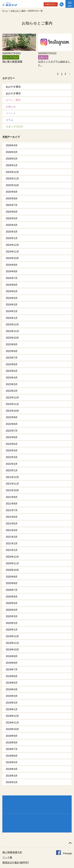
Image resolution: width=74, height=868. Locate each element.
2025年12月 (12, 172)
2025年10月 (12, 185)
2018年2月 (12, 782)
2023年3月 (12, 384)
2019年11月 (12, 643)
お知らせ (11, 107)
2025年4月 (12, 225)
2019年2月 (12, 703)
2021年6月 (12, 517)
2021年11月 (12, 484)
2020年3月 (12, 616)
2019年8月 (12, 663)
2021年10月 (12, 490)
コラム (9, 120)
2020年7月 (12, 590)
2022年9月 (12, 417)
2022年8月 (12, 424)
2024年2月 (12, 311)
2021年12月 (12, 477)
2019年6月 (12, 676)
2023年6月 (12, 364)
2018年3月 (12, 776)
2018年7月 (12, 749)
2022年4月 (12, 451)
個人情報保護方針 (12, 852)
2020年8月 (12, 583)
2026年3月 (12, 152)
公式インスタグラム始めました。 (54, 63)
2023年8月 (12, 351)
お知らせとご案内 (18, 11)
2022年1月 (12, 470)
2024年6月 (12, 285)
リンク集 (7, 857)
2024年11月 (12, 252)
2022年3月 (12, 457)
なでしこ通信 (13, 100)
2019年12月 (12, 636)
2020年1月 (12, 630)
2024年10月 (12, 258)
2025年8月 (12, 199)
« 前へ (58, 74)
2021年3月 (12, 537)
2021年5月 (12, 524)
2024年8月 (12, 271)
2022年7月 (12, 431)
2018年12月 (12, 716)
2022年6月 (12, 437)
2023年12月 (12, 325)
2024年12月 (12, 245)
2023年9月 (12, 344)
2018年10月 (12, 729)
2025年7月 (12, 205)
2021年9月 (12, 497)
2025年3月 (12, 232)
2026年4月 (12, 145)
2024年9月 (12, 265)
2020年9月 (12, 577)
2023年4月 (12, 378)
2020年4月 (12, 610)
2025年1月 (12, 238)
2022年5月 (12, 444)
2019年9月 (12, 656)
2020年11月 (12, 563)
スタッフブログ (14, 127)
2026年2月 (12, 159)
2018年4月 (12, 769)
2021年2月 (12, 543)
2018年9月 (12, 736)
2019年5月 (12, 683)
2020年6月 (12, 597)
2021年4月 (12, 530)
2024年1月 (12, 318)
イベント (11, 113)
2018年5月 (12, 762)
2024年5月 (12, 291)
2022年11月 (12, 404)
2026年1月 (12, 165)
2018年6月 (12, 756)
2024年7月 (12, 278)
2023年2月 (12, 391)
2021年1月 (12, 550)
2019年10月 (12, 650)
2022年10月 (12, 411)
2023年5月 (12, 371)
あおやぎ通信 (13, 87)
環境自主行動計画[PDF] (15, 863)
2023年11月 (12, 331)
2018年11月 (12, 723)
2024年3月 (12, 305)
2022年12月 (12, 398)
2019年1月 (12, 709)
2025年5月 (12, 218)
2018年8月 (12, 743)
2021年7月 (12, 510)
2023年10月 (12, 338)
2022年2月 (12, 464)
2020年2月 (12, 623)
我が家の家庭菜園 (12, 62)
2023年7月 (12, 358)
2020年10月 (12, 570)
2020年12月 (12, 557)
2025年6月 (12, 212)
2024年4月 (12, 298)
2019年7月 (12, 669)
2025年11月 (12, 179)
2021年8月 (12, 504)
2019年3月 (12, 696)
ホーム (5, 11)
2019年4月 (12, 689)
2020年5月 (12, 603)
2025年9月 (12, 192)
